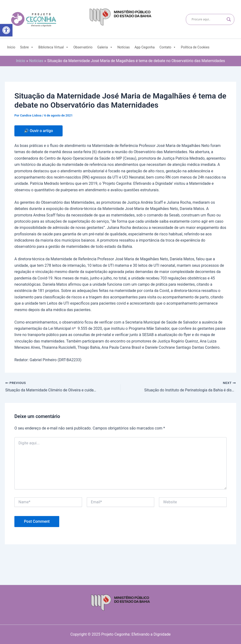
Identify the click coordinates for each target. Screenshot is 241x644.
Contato (168, 47)
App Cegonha (145, 47)
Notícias (124, 47)
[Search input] (208, 19)
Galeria (105, 47)
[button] (6, 30)
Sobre (27, 47)
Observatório (83, 47)
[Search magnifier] (229, 19)
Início (11, 47)
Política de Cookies (195, 47)
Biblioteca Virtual (53, 47)
